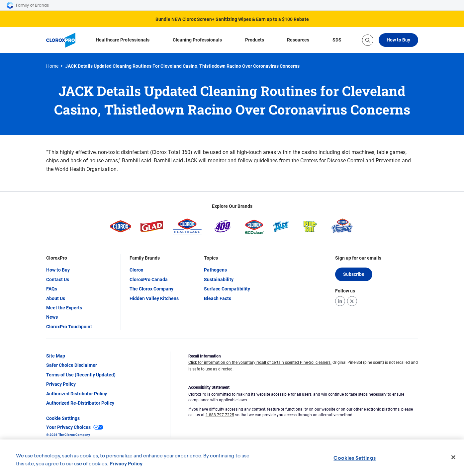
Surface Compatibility (227, 289)
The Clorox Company (151, 289)
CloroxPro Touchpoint (69, 327)
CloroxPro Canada (149, 279)
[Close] (453, 457)
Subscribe (354, 274)
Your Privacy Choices (75, 427)
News (52, 317)
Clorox (136, 270)
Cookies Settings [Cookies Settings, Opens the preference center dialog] (355, 458)
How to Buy (398, 40)
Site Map (56, 356)
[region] (232, 458)
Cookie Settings (63, 418)
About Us (56, 298)
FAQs (52, 289)
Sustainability (219, 279)
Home (52, 66)
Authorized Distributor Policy (77, 394)
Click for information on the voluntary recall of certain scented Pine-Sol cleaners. (260, 362)
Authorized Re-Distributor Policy (80, 403)
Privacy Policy (61, 384)
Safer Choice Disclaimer (72, 365)
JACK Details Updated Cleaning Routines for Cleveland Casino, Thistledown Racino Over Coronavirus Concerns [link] (182, 66)
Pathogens (215, 270)
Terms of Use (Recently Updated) (81, 375)
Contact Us (58, 279)
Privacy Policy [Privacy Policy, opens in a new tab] (126, 463)
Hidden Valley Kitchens (154, 298)
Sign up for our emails (358, 258)
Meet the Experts (64, 308)
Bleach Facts (218, 298)
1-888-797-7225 (220, 415)
